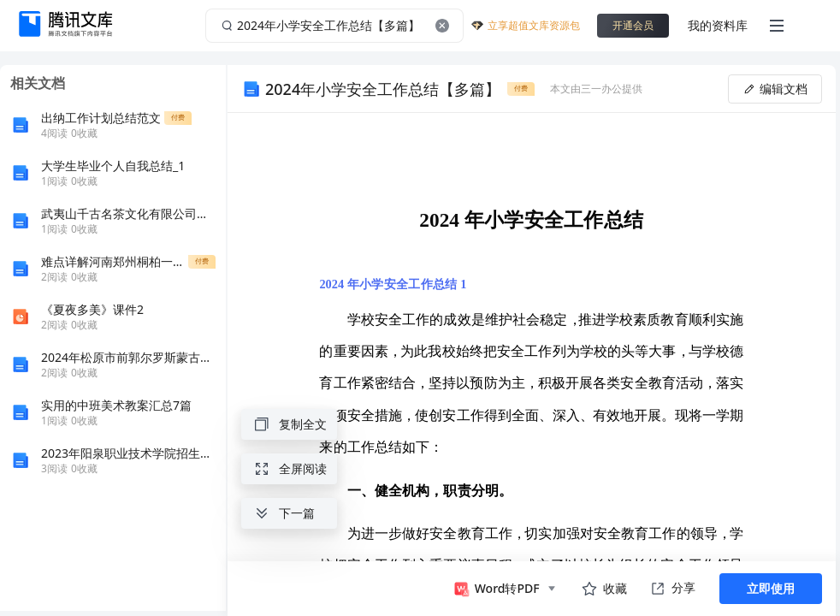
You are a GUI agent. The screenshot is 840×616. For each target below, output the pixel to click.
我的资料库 (718, 25)
